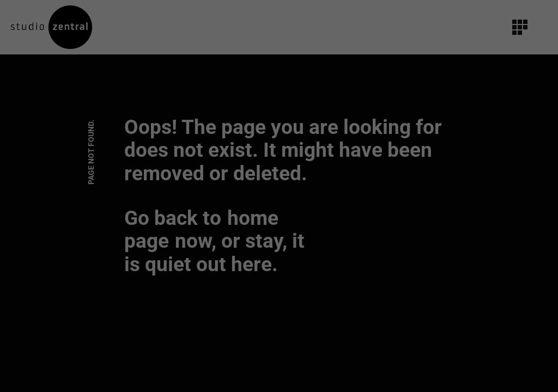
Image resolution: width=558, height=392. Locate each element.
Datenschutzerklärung (210, 138)
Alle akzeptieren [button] (279, 211)
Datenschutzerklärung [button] (284, 298)
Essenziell (161, 173)
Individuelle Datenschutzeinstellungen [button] (279, 275)
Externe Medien (380, 173)
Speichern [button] (279, 243)
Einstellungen (160, 149)
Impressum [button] (335, 298)
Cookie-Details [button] (228, 298)
